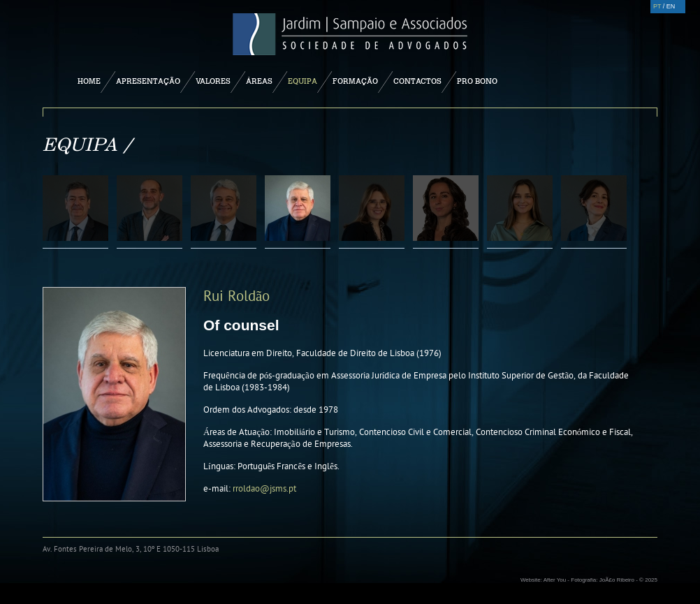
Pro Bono (477, 81)
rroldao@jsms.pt (264, 489)
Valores (213, 81)
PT (657, 6)
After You (555, 580)
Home (89, 81)
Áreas (259, 81)
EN (671, 6)
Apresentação (148, 81)
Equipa (302, 81)
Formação (355, 81)
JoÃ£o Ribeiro (617, 580)
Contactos (417, 81)
